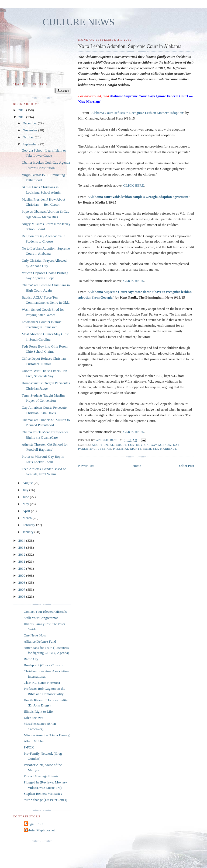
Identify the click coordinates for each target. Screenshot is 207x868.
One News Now (35, 635)
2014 (22, 540)
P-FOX (29, 747)
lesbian (105, 449)
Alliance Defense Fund (40, 641)
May (26, 504)
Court (121, 445)
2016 (22, 110)
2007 (22, 589)
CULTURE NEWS (79, 22)
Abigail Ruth (34, 824)
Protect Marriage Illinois (41, 776)
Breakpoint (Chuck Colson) (43, 665)
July (26, 490)
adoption (100, 445)
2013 (22, 547)
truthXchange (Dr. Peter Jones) (45, 800)
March (28, 518)
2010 (22, 568)
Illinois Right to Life (38, 711)
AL (112, 445)
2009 (22, 575)
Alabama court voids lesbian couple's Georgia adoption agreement (139, 197)
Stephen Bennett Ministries (43, 794)
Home (137, 466)
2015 (22, 117)
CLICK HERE (134, 185)
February (29, 525)
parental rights (127, 449)
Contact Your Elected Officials (45, 612)
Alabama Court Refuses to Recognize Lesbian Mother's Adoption (137, 113)
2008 (22, 582)
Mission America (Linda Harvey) (47, 735)
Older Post (187, 466)
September (31, 144)
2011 (22, 561)
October (29, 137)
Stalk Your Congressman (41, 618)
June (26, 497)
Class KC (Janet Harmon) (42, 683)
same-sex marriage (160, 449)
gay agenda (161, 445)
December (30, 123)
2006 (22, 596)
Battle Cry (31, 659)
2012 (22, 554)
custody (135, 445)
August (28, 483)
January (29, 532)
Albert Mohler (34, 741)
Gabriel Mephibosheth (41, 830)
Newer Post (86, 466)
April (27, 511)
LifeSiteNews (33, 718)
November (30, 130)
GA (147, 445)
